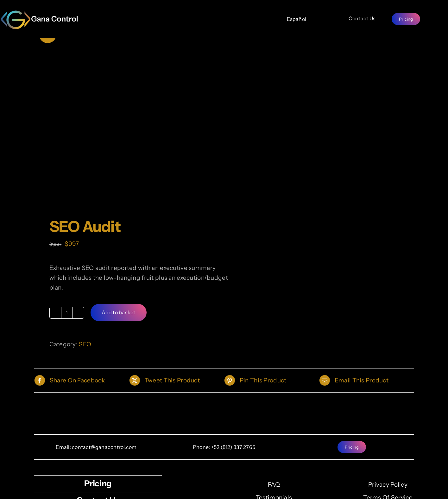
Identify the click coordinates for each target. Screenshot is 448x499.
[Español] (297, 19)
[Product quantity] (67, 313)
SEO (85, 344)
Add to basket (119, 312)
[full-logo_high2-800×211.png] (40, 13)
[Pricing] (406, 19)
